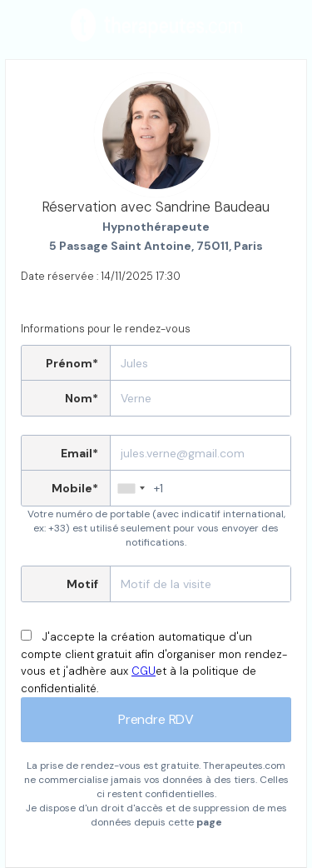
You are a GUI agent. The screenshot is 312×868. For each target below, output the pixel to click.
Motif (82, 584)
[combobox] (131, 488)
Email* (79, 453)
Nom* (82, 398)
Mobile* (75, 488)
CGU (144, 671)
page (209, 822)
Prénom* (72, 363)
